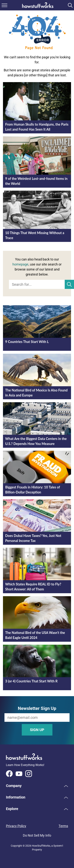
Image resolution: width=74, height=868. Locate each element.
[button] (37, 786)
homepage (20, 264)
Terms (63, 826)
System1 (58, 846)
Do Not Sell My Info (37, 835)
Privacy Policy (16, 826)
